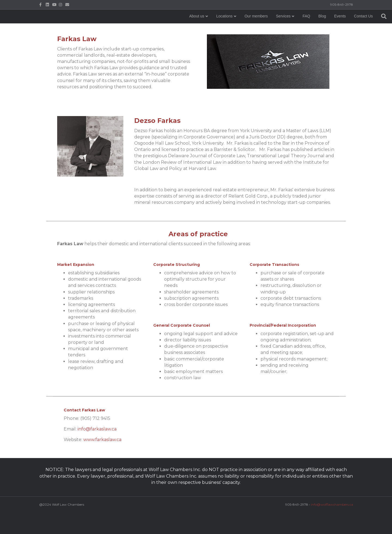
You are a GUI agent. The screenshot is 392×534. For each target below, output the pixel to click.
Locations (191, 27)
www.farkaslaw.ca (102, 440)
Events (306, 27)
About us (163, 27)
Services (250, 27)
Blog (289, 27)
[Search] (348, 27)
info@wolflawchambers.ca (332, 504)
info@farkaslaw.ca (97, 429)
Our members (223, 27)
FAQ (273, 27)
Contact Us (330, 27)
